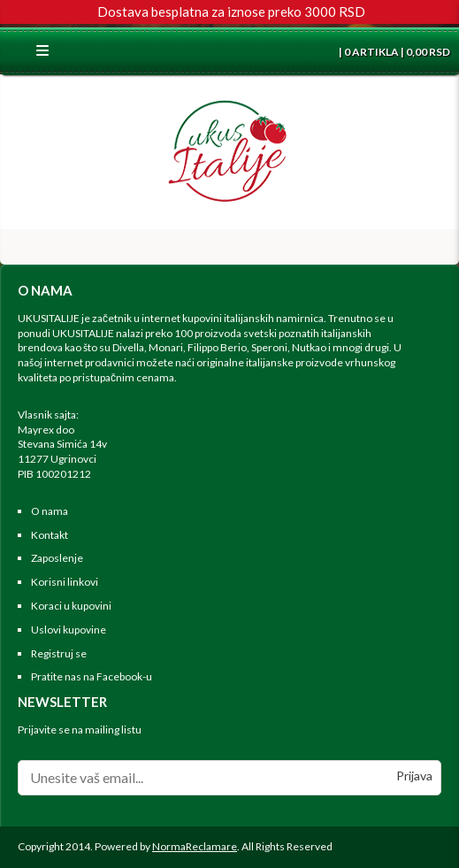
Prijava (414, 776)
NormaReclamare (195, 846)
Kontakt (50, 535)
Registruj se (59, 653)
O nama (50, 511)
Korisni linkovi (65, 582)
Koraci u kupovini (71, 606)
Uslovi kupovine (69, 630)
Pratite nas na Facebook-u (92, 676)
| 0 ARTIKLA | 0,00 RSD (394, 52)
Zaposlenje (57, 558)
